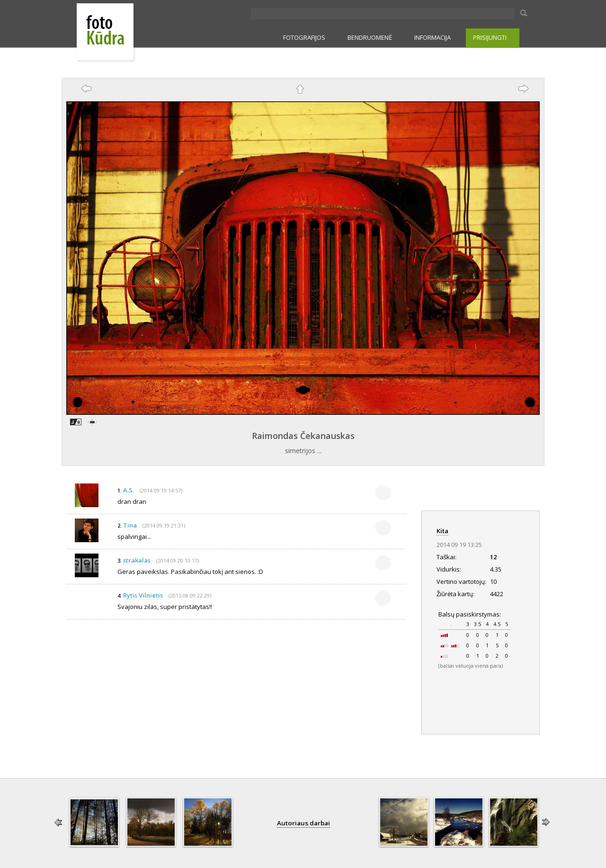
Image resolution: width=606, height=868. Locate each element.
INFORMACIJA (432, 37)
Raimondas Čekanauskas (303, 436)
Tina (130, 525)
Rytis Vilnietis (143, 595)
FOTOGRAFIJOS (304, 37)
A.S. (129, 490)
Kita (442, 531)
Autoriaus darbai (303, 823)
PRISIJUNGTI (490, 37)
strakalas (137, 560)
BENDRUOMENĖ (370, 37)
